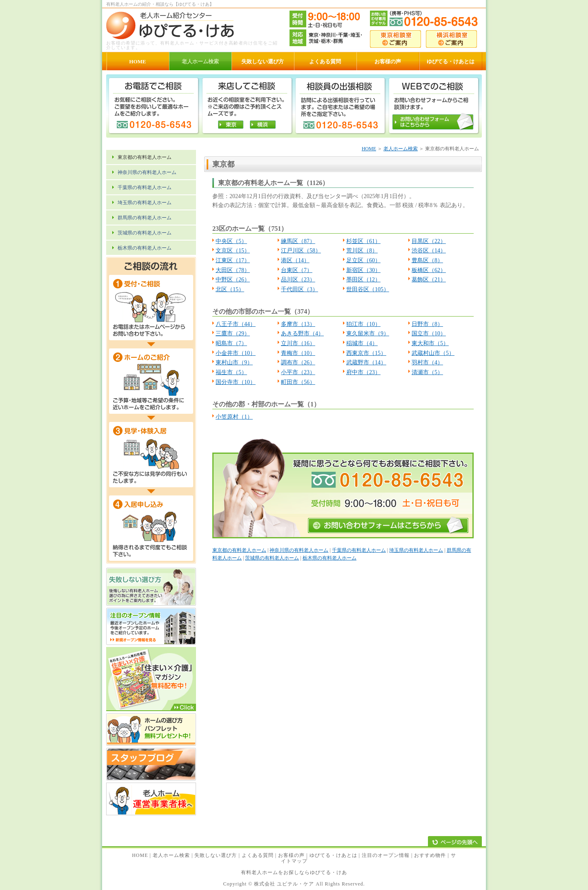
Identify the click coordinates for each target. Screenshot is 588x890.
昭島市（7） (231, 343)
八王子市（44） (236, 324)
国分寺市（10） (236, 382)
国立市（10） (429, 333)
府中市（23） (363, 372)
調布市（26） (298, 362)
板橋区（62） (429, 270)
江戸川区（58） (301, 251)
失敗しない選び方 (216, 855)
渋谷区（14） (429, 251)
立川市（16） (298, 343)
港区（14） (295, 260)
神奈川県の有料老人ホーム (299, 550)
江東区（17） (233, 260)
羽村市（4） (427, 362)
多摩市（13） (298, 324)
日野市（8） (427, 324)
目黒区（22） (429, 241)
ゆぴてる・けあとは (333, 855)
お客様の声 (291, 855)
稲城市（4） (362, 343)
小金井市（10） (236, 353)
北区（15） (230, 289)
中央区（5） (231, 241)
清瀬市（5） (427, 372)
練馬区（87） (298, 241)
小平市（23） (298, 372)
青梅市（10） (298, 353)
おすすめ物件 (430, 855)
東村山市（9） (234, 362)
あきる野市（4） (302, 333)
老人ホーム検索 (401, 149)
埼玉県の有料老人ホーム (416, 550)
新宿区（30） (363, 270)
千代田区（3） (300, 289)
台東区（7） (297, 270)
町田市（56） (298, 382)
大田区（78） (233, 270)
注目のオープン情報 (386, 855)
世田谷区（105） (368, 289)
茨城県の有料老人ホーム (272, 558)
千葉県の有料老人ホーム (359, 550)
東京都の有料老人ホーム (239, 550)
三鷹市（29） (233, 333)
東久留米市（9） (368, 333)
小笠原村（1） (234, 417)
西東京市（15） (366, 353)
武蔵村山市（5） (433, 353)
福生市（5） (231, 372)
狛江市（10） (363, 324)
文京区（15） (233, 251)
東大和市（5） (430, 343)
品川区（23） (298, 280)
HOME (369, 149)
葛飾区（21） (429, 280)
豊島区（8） (427, 260)
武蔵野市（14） (366, 362)
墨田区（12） (363, 280)
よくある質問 (258, 855)
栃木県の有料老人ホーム (330, 558)
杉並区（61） (363, 241)
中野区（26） (233, 280)
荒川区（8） (362, 251)
